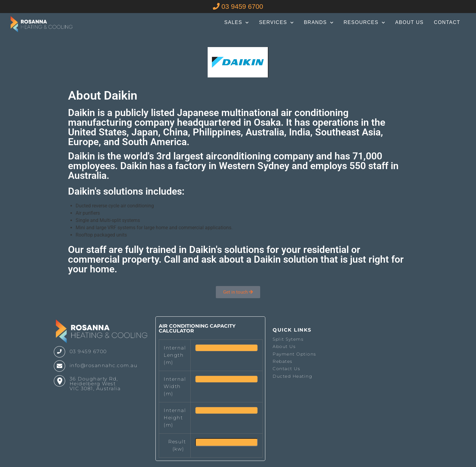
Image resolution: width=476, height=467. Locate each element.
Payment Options (294, 354)
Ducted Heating (292, 376)
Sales (236, 23)
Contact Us (286, 369)
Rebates (283, 361)
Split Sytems (288, 339)
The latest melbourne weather (369, 386)
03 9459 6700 (238, 7)
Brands (319, 23)
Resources (364, 23)
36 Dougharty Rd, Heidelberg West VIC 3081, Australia (95, 384)
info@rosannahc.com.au (104, 365)
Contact (447, 22)
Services (276, 23)
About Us (410, 22)
